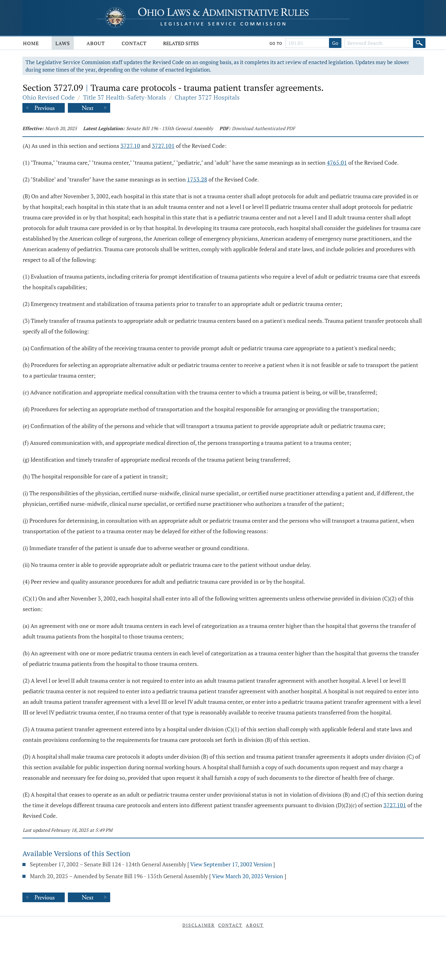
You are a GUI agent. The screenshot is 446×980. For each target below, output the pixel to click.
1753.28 (197, 179)
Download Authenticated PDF (263, 128)
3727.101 (163, 146)
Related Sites (181, 43)
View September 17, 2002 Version (231, 864)
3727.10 (130, 146)
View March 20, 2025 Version (248, 876)
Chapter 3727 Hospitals (207, 97)
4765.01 (337, 163)
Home (31, 43)
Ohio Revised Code (49, 97)
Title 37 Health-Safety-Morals (125, 97)
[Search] (419, 43)
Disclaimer (199, 925)
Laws (63, 43)
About (96, 43)
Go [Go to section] (335, 43)
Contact (134, 43)
